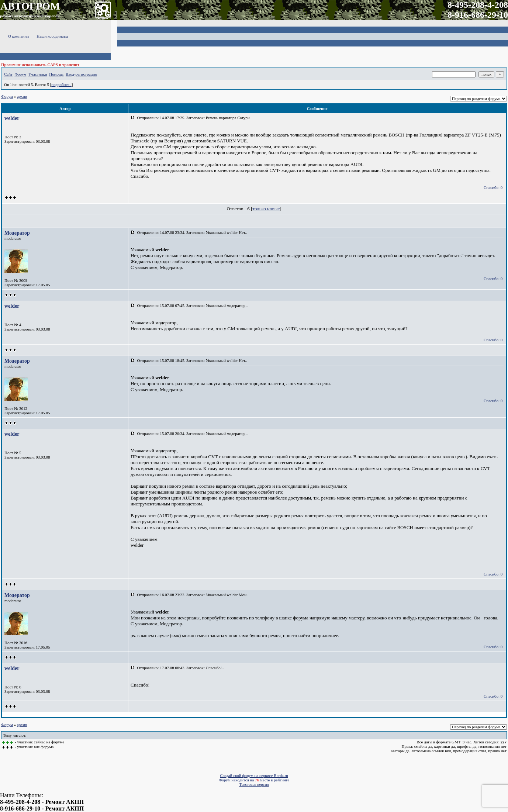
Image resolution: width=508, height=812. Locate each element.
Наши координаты (52, 36)
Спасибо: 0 (493, 187)
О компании (18, 36)
